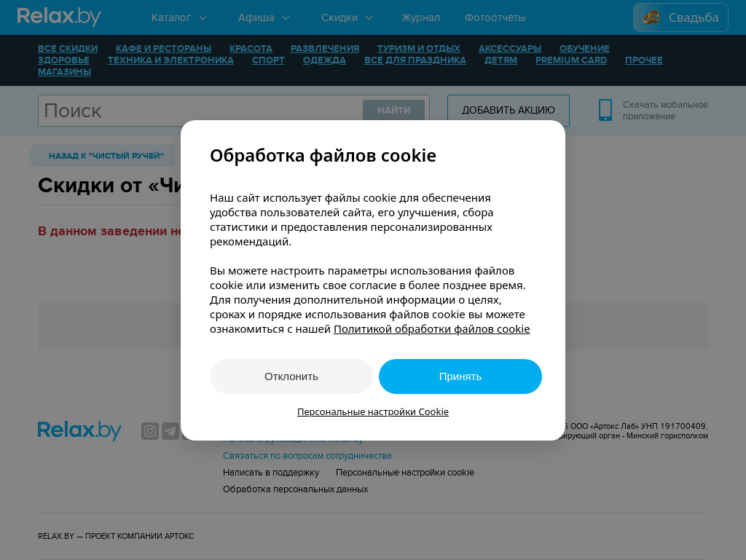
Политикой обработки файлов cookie (432, 328)
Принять (461, 376)
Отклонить (291, 376)
